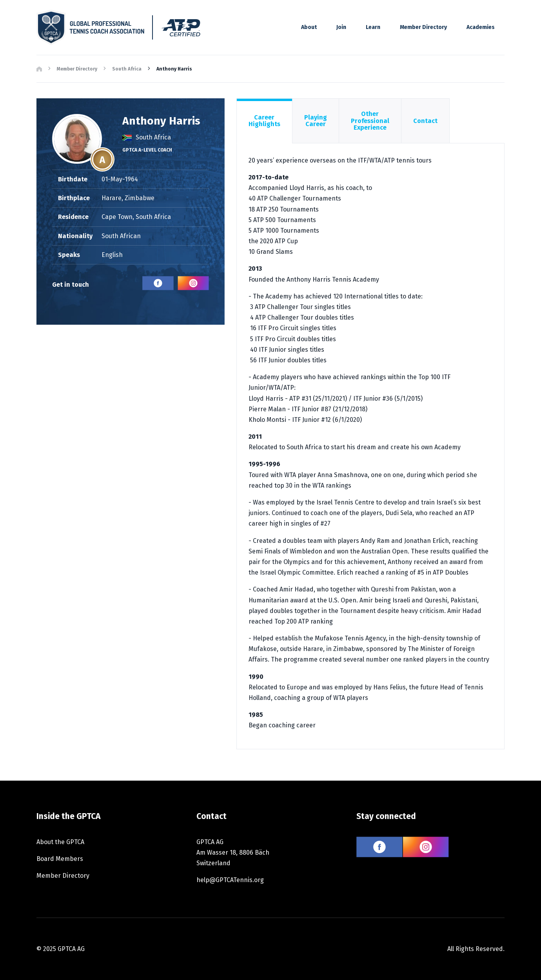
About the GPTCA (60, 842)
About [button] (309, 27)
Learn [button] (373, 27)
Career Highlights (264, 121)
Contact (425, 121)
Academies (481, 27)
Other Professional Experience (370, 121)
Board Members (60, 859)
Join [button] (341, 27)
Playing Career (316, 121)
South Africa (127, 69)
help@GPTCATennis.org (230, 880)
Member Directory (423, 27)
